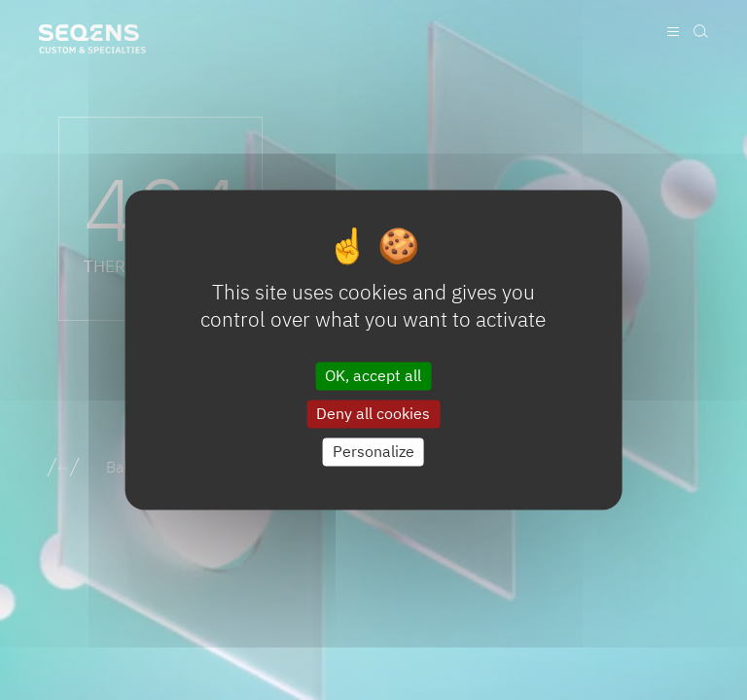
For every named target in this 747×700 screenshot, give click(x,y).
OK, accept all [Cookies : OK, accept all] (373, 375)
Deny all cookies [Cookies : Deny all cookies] (373, 413)
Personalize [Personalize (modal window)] (373, 451)
